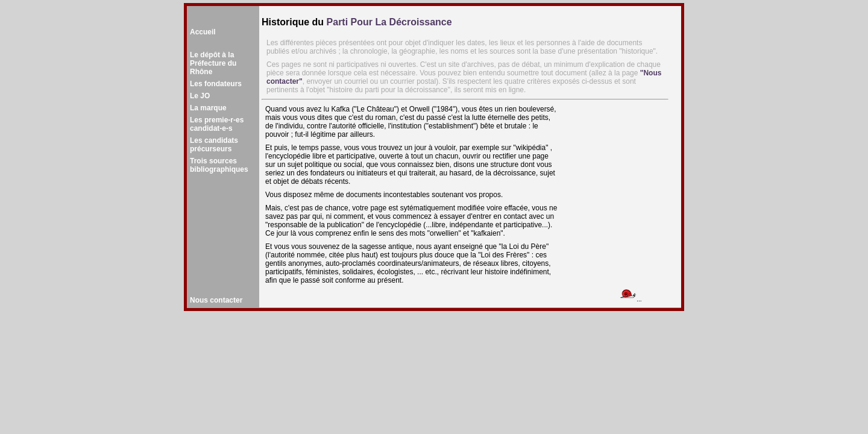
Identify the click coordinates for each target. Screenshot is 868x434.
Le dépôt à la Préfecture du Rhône (213, 63)
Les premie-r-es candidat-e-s (217, 124)
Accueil (203, 32)
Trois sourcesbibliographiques (219, 165)
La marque (208, 108)
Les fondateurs (216, 84)
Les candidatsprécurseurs (214, 145)
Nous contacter (216, 300)
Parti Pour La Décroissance (389, 22)
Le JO (200, 96)
